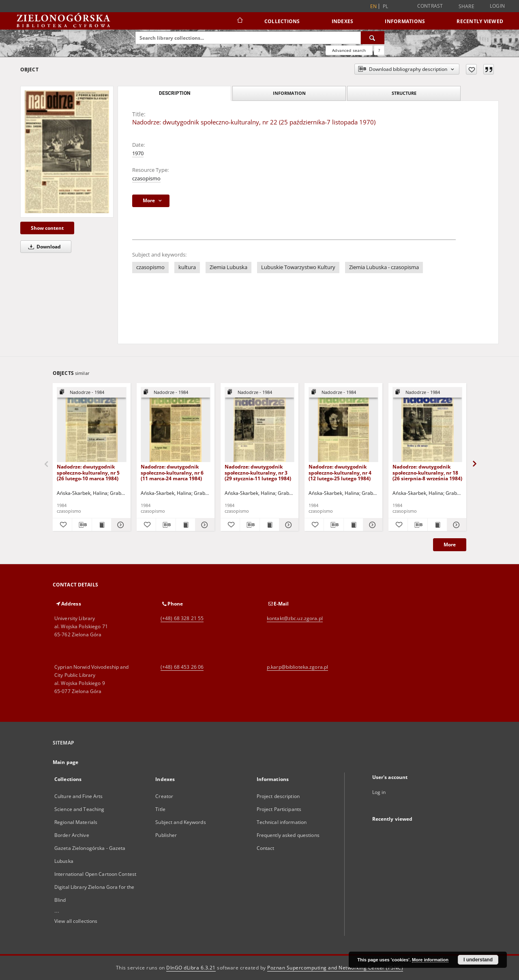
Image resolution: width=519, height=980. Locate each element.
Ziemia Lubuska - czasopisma (384, 267)
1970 (138, 153)
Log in (379, 792)
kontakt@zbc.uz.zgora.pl (295, 618)
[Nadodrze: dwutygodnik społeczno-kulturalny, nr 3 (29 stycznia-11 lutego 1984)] (259, 425)
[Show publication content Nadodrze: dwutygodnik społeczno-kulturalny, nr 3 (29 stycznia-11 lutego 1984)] (269, 525)
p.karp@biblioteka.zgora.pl (297, 667)
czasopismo (146, 179)
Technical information (282, 822)
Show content (47, 228)
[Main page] (239, 21)
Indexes (343, 21)
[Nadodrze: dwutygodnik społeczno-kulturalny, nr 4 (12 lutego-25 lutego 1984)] (343, 425)
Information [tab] (289, 93)
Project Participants (279, 809)
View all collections (76, 921)
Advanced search (349, 50)
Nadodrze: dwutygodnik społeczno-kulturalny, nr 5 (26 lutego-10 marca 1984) (88, 472)
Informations (405, 21)
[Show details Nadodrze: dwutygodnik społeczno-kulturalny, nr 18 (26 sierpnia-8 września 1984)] (456, 525)
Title (160, 809)
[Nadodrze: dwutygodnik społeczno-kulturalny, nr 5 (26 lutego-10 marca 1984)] (92, 425)
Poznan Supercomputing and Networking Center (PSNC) (335, 968)
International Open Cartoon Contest (95, 874)
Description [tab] (175, 93)
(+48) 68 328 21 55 (182, 618)
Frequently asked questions (288, 835)
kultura (187, 267)
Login (497, 6)
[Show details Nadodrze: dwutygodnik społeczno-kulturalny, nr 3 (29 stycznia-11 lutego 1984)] (288, 525)
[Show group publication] (92, 393)
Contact (266, 848)
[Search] (373, 38)
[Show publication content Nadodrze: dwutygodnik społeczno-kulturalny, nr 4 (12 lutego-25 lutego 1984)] (353, 525)
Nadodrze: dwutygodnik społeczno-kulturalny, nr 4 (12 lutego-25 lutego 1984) (340, 472)
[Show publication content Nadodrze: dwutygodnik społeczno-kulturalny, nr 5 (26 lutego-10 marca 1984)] (102, 525)
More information (430, 960)
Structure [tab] (404, 93)
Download (43, 247)
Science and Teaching (79, 809)
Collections (282, 21)
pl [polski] (386, 6)
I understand (478, 960)
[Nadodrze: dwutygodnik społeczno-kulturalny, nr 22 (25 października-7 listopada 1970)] (67, 152)
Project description (278, 796)
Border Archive (72, 835)
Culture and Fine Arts (79, 796)
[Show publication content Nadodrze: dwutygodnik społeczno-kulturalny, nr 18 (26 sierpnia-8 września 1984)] (437, 525)
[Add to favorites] (471, 69)
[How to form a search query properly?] (379, 50)
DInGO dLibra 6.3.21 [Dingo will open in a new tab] (191, 968)
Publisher (166, 835)
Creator (164, 796)
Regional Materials (76, 822)
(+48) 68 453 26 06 (182, 667)
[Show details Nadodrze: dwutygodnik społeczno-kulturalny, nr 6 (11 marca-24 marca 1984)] (204, 525)
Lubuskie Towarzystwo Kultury (298, 267)
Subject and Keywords (180, 822)
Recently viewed (480, 21)
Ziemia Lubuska (228, 267)
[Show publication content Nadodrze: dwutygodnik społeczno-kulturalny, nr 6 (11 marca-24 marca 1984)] (186, 525)
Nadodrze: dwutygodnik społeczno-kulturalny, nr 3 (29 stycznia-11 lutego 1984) (258, 472)
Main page (65, 762)
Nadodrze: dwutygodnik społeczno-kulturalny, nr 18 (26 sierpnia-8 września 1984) (427, 472)
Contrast (430, 6)
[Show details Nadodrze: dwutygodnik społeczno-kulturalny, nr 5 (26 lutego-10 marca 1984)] (120, 525)
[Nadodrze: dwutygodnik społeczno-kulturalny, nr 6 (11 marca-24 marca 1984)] (176, 425)
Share (466, 6)
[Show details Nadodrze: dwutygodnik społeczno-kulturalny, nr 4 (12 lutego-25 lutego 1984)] (372, 525)
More (450, 545)
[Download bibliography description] (82, 525)
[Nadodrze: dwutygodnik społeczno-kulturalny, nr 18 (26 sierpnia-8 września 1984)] (427, 425)
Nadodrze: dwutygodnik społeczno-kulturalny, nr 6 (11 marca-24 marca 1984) (172, 472)
